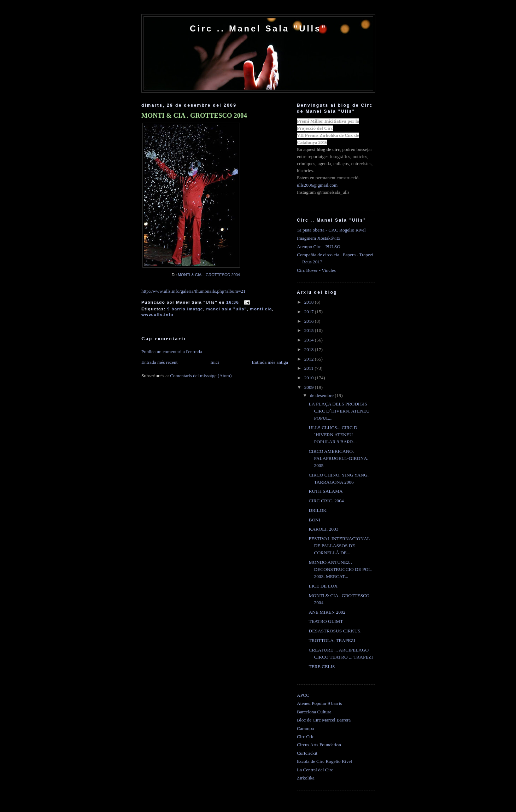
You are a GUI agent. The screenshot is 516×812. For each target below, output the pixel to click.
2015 (310, 330)
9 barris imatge (185, 309)
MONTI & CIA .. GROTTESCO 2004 (209, 275)
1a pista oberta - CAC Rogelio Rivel (331, 230)
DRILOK (318, 510)
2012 (310, 359)
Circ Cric (306, 737)
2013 (310, 349)
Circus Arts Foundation (319, 745)
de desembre (322, 395)
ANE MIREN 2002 (327, 612)
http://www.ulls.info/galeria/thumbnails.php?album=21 (193, 291)
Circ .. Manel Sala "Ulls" (258, 28)
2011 (310, 368)
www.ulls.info (157, 314)
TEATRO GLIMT (326, 621)
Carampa (305, 728)
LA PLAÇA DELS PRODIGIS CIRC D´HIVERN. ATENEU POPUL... (339, 411)
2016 (310, 321)
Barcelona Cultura (314, 712)
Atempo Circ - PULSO (319, 247)
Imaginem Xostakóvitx (319, 238)
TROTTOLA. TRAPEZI (332, 640)
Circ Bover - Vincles (316, 270)
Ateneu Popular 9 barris (319, 703)
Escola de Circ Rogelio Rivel (324, 761)
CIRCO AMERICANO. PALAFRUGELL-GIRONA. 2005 (338, 458)
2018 (310, 302)
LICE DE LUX (323, 586)
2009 (310, 387)
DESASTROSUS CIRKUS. (335, 631)
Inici (215, 362)
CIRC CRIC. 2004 (326, 501)
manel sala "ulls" (226, 309)
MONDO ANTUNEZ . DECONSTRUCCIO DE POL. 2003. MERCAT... (340, 569)
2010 (310, 378)
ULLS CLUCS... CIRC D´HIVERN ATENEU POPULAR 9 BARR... (333, 435)
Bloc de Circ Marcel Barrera (324, 720)
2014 (310, 340)
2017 (310, 312)
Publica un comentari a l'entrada (172, 352)
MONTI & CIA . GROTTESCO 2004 (194, 115)
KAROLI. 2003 (323, 529)
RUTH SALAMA (326, 491)
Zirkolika (306, 778)
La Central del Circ (315, 770)
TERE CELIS (322, 667)
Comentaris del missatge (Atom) (201, 376)
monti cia (261, 309)
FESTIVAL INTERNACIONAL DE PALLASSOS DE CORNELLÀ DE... (339, 546)
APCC (303, 695)
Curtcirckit (307, 753)
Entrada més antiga (270, 362)
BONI (314, 520)
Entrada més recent (160, 362)
